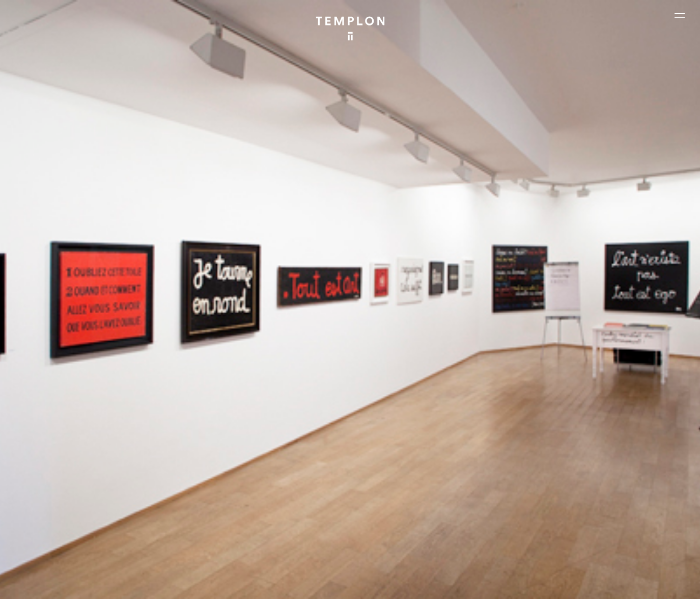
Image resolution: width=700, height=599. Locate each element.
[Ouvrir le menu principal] (680, 15)
